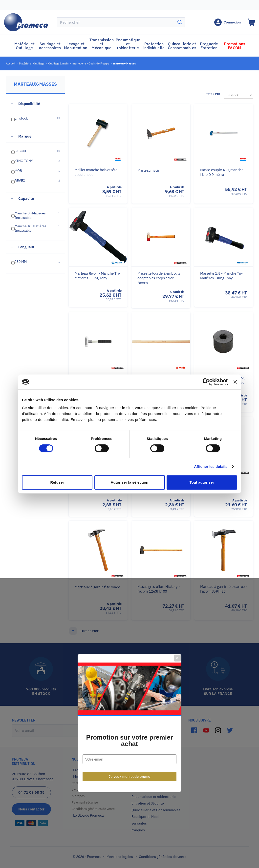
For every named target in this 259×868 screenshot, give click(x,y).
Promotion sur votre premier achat (129, 452)
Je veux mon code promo (130, 488)
